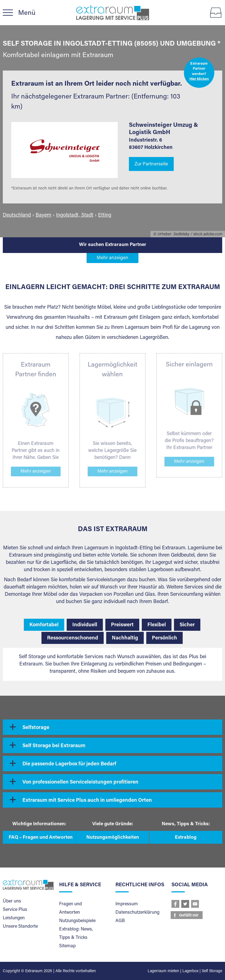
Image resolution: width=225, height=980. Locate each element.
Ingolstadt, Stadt (75, 215)
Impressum (127, 904)
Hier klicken (199, 79)
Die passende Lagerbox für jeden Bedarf (69, 764)
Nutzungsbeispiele (77, 921)
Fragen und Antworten (70, 908)
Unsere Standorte (20, 927)
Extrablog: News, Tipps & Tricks (76, 934)
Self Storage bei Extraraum (54, 746)
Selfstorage (36, 728)
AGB (120, 921)
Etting (105, 215)
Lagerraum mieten (163, 971)
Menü (27, 13)
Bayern (43, 215)
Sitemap (67, 946)
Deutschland (17, 215)
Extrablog (186, 838)
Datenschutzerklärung (137, 913)
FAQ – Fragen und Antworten (41, 838)
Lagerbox (190, 971)
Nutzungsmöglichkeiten (113, 838)
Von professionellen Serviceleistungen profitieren (80, 782)
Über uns (12, 901)
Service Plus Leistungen (15, 914)
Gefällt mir (189, 916)
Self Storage (212, 971)
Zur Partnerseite (151, 164)
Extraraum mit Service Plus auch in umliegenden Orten (87, 801)
